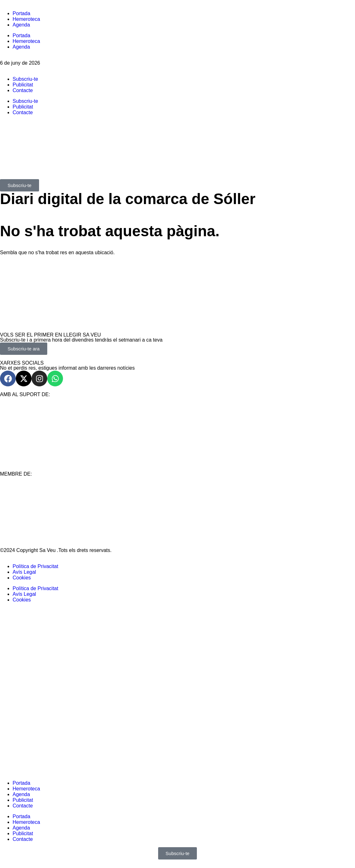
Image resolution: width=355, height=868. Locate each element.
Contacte (23, 90)
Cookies (22, 578)
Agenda (21, 25)
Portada (21, 13)
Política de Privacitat (35, 566)
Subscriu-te (25, 79)
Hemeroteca (26, 19)
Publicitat (23, 85)
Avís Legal (24, 572)
